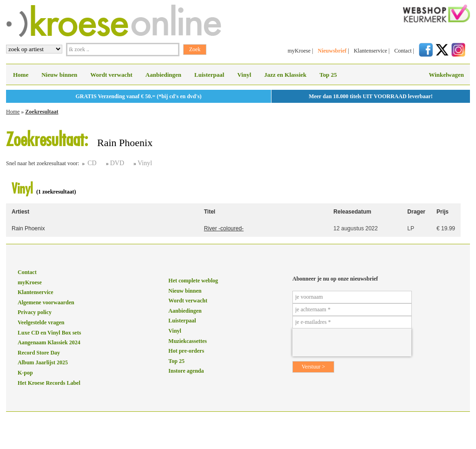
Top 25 (328, 75)
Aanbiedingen (163, 75)
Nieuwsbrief (332, 51)
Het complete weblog (193, 281)
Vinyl (244, 75)
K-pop (25, 373)
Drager (416, 212)
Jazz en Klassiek (285, 75)
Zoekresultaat (42, 112)
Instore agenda (186, 371)
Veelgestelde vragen (41, 322)
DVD (117, 163)
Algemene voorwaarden (46, 302)
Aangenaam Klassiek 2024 (49, 342)
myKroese (299, 51)
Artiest (20, 212)
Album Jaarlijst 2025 (43, 362)
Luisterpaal (209, 75)
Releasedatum (352, 212)
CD (92, 163)
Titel (210, 212)
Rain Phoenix (28, 228)
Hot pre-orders (186, 351)
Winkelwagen (446, 75)
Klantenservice (370, 51)
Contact (403, 51)
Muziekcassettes (188, 341)
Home (21, 75)
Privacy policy (35, 312)
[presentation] (352, 342)
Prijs (443, 212)
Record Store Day (39, 353)
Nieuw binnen (59, 75)
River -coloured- (224, 228)
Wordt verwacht (111, 75)
